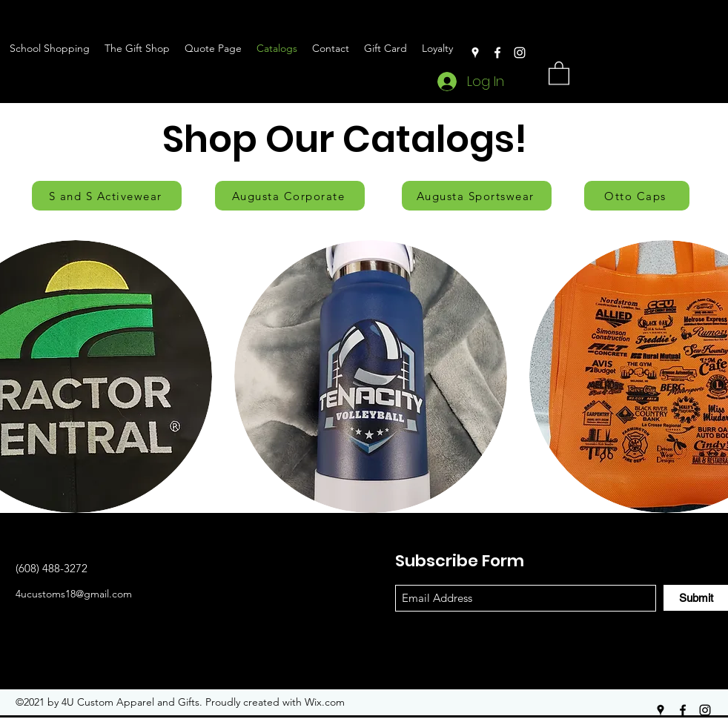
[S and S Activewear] (107, 196)
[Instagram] (520, 53)
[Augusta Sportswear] (477, 196)
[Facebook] (497, 53)
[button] (559, 72)
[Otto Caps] (637, 196)
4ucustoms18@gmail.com (74, 594)
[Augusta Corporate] (290, 196)
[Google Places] (475, 53)
